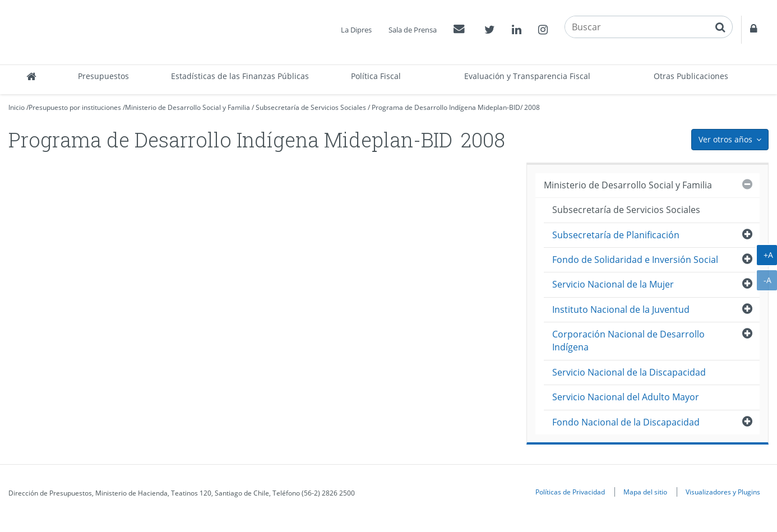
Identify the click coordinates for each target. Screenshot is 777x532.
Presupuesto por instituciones (75, 107)
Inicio (17, 107)
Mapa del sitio (645, 492)
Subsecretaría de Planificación (616, 235)
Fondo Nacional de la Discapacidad (626, 422)
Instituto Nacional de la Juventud (621, 309)
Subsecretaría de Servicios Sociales (311, 107)
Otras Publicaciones (691, 76)
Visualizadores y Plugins (723, 492)
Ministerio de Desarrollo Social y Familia (188, 107)
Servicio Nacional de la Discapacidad (629, 372)
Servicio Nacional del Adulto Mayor (626, 397)
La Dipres (356, 30)
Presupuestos (103, 76)
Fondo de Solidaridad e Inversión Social (635, 260)
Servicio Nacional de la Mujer (613, 284)
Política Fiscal (376, 76)
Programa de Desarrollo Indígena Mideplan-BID (446, 107)
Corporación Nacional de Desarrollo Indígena (628, 341)
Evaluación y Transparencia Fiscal (527, 76)
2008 (532, 107)
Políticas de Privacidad (570, 492)
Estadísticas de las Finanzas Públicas (240, 76)
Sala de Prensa (413, 30)
